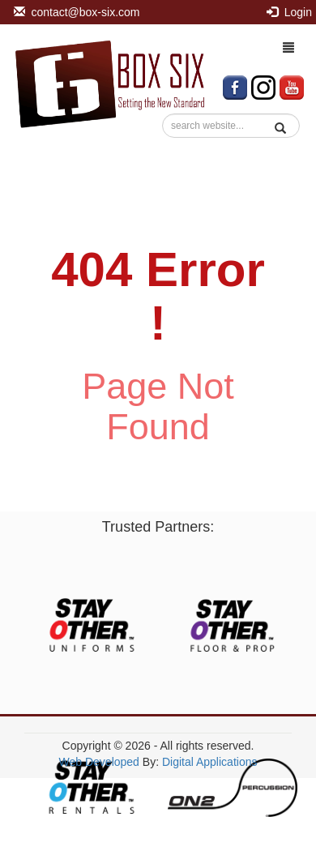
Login (289, 12)
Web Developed (99, 762)
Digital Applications (210, 762)
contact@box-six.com (77, 12)
